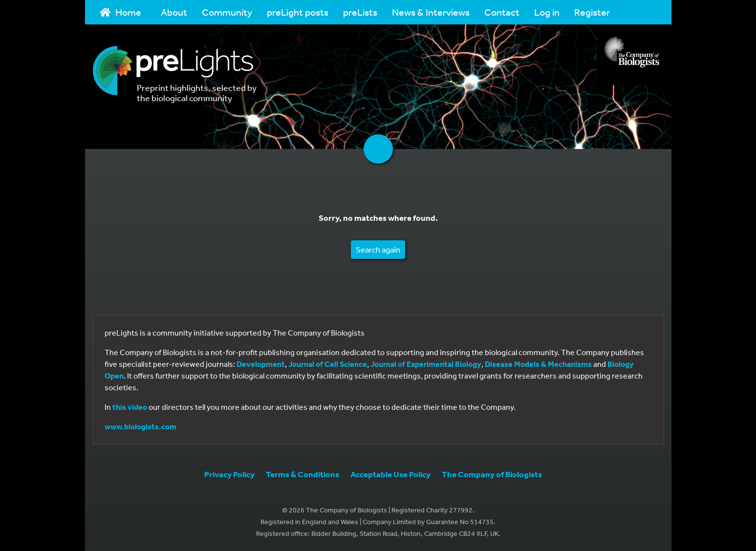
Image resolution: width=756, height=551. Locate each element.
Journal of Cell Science (328, 364)
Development (261, 364)
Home (121, 12)
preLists (360, 12)
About (174, 12)
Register (592, 12)
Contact (502, 12)
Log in (547, 12)
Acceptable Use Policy (390, 474)
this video (130, 407)
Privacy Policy (229, 474)
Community (227, 12)
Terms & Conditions (302, 474)
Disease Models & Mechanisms (538, 364)
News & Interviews (431, 12)
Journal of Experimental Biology (426, 364)
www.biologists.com (140, 426)
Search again (378, 249)
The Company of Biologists (492, 474)
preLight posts (298, 12)
